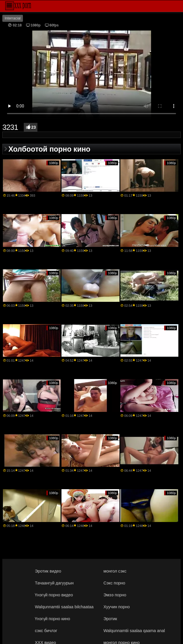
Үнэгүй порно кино (52, 619)
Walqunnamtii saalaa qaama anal (134, 631)
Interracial (13, 18)
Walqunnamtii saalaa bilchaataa (64, 607)
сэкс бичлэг (46, 631)
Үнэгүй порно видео (54, 595)
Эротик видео (48, 571)
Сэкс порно (114, 583)
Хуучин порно (117, 607)
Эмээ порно (115, 595)
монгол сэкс (115, 571)
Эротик (110, 619)
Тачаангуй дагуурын (54, 583)
